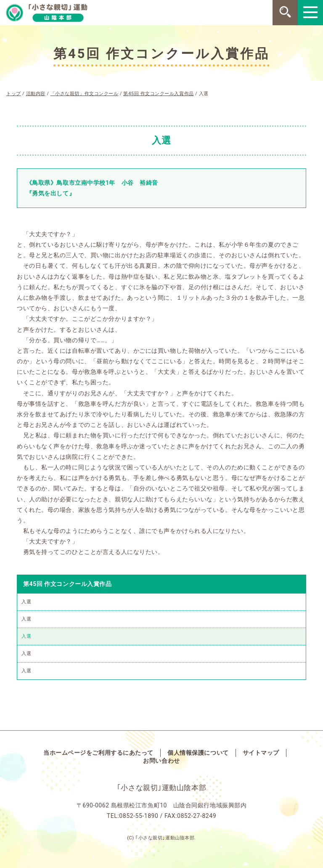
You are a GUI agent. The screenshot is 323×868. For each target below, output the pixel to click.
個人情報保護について (198, 753)
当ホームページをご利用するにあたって (98, 753)
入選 (26, 602)
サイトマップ (261, 753)
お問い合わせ (161, 761)
